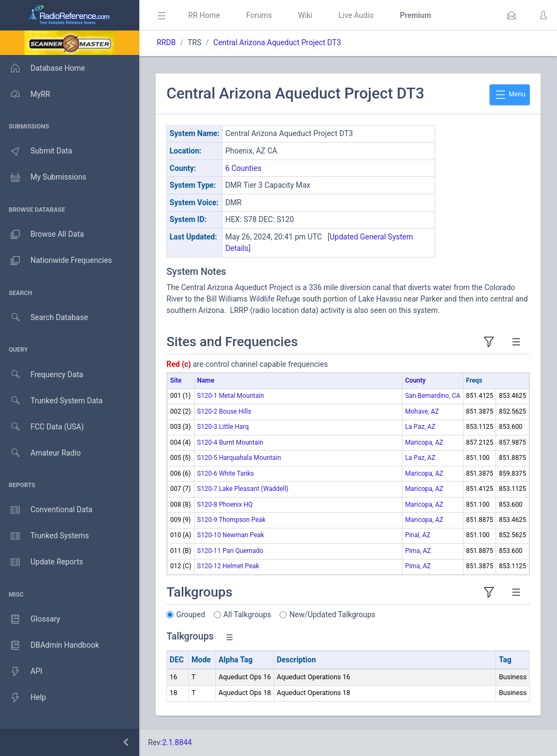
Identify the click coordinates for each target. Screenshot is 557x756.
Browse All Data (42, 235)
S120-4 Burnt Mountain (230, 442)
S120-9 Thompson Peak (231, 520)
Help (23, 698)
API (21, 672)
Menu (510, 95)
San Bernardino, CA (433, 396)
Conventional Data (46, 510)
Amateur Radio (41, 453)
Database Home (42, 68)
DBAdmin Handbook (49, 646)
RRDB (166, 42)
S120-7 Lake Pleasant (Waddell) (243, 489)
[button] (511, 15)
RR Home (204, 15)
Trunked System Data (51, 401)
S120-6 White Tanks (225, 474)
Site (176, 380)
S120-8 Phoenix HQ (225, 505)
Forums (259, 15)
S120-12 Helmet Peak (228, 566)
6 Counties (243, 168)
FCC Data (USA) (42, 427)
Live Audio (356, 15)
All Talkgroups (247, 614)
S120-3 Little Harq (223, 427)
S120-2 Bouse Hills (224, 411)
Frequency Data (42, 375)
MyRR (25, 94)
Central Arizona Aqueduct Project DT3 (277, 42)
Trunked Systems (44, 536)
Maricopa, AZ (424, 442)
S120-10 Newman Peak (230, 535)
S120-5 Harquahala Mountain (239, 458)
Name (205, 380)
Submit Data (36, 151)
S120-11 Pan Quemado (230, 551)
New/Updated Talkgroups (332, 614)
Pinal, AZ (418, 535)
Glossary (30, 619)
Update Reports (42, 562)
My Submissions (43, 177)
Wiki (305, 15)
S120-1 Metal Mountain (230, 396)
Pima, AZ (418, 551)
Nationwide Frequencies (56, 261)
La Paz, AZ (420, 427)
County (416, 380)
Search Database (44, 318)
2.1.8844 (177, 742)
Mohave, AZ (422, 411)
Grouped (191, 614)
